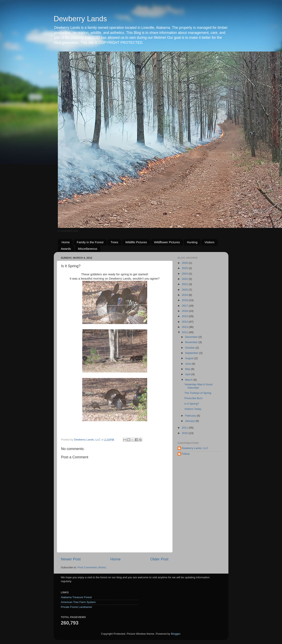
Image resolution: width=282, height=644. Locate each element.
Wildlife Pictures (136, 242)
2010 (185, 433)
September (192, 353)
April (188, 374)
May (188, 369)
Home (66, 242)
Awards (66, 249)
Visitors (209, 242)
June (189, 364)
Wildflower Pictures (167, 242)
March (189, 380)
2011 (185, 428)
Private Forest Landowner (77, 607)
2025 (185, 268)
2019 (185, 295)
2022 (185, 279)
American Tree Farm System (78, 602)
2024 (185, 274)
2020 (185, 290)
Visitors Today (193, 409)
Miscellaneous (88, 249)
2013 (185, 327)
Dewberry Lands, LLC (195, 448)
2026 (185, 263)
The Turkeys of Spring (198, 393)
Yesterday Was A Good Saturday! (198, 386)
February (191, 416)
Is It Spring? (192, 404)
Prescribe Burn (193, 398)
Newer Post (71, 559)
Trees (114, 242)
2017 (185, 306)
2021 (185, 284)
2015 (185, 316)
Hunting (192, 242)
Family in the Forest (90, 242)
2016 (185, 311)
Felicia (186, 454)
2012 (185, 332)
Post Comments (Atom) (92, 567)
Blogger (176, 634)
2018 (185, 300)
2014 (185, 322)
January (190, 421)
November (192, 342)
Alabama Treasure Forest (76, 597)
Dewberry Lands (80, 19)
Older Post (159, 559)
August (190, 358)
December (192, 337)
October (190, 348)
